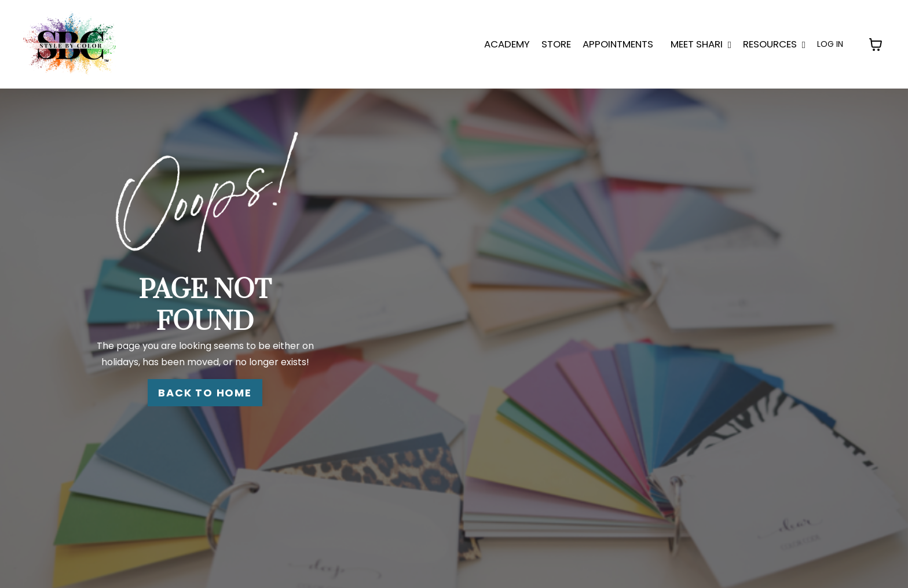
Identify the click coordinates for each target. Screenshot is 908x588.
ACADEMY (507, 44)
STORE (556, 44)
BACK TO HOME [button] (205, 393)
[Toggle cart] (876, 45)
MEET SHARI (701, 44)
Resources (774, 44)
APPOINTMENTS (618, 44)
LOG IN (830, 44)
